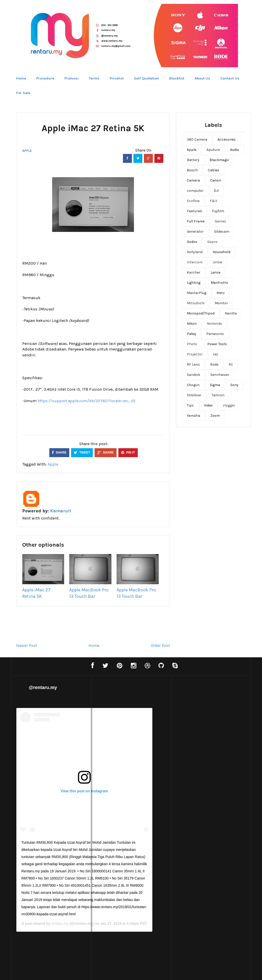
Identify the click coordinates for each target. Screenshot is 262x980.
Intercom (195, 262)
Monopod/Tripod (201, 313)
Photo (192, 344)
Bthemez (156, 971)
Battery (193, 160)
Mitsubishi (196, 303)
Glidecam (222, 232)
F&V (214, 201)
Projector (195, 354)
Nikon (192, 324)
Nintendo (214, 324)
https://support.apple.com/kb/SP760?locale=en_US (87, 401)
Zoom (215, 416)
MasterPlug (197, 293)
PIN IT (128, 453)
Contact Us (230, 78)
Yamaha (193, 416)
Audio (235, 150)
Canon (216, 180)
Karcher (194, 272)
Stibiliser (194, 395)
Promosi (71, 78)
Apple (27, 151)
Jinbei (217, 262)
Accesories (227, 139)
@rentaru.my (43, 688)
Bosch (192, 170)
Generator (195, 232)
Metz (221, 293)
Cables (214, 170)
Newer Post (27, 645)
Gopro (212, 242)
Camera (193, 180)
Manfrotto (219, 283)
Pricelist (117, 78)
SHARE (59, 453)
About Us (202, 78)
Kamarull (61, 511)
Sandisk (193, 375)
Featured (194, 211)
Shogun (193, 385)
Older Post (160, 645)
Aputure (213, 150)
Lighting (194, 283)
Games (220, 221)
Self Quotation (146, 78)
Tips (190, 405)
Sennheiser (220, 375)
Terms (94, 78)
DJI (216, 191)
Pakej (191, 334)
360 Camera (197, 139)
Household (221, 252)
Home (21, 78)
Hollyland (195, 252)
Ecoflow (193, 201)
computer (195, 191)
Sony (234, 385)
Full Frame (196, 221)
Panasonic (215, 334)
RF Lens (193, 364)
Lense (215, 272)
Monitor (221, 303)
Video (208, 405)
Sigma (215, 385)
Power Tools (217, 344)
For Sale (23, 93)
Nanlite (231, 313)
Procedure (45, 78)
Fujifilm (218, 211)
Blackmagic (219, 160)
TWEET (82, 453)
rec (216, 354)
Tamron (218, 395)
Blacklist (177, 78)
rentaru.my (139, 924)
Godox (192, 242)
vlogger (229, 405)
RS (231, 364)
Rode (214, 364)
